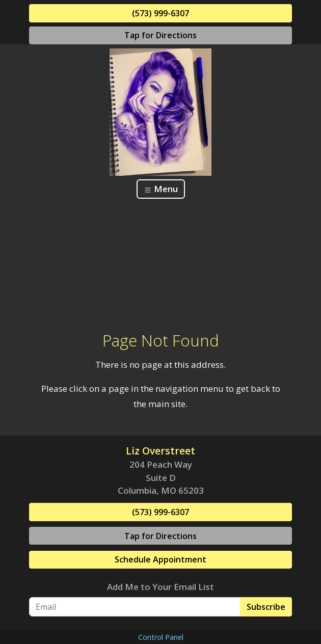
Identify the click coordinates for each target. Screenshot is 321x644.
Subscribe (266, 607)
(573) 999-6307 (160, 13)
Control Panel (161, 637)
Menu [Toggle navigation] (161, 189)
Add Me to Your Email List (160, 587)
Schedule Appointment (160, 559)
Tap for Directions (160, 35)
